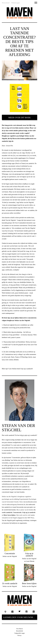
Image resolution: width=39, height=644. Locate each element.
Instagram (27, 612)
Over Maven (19, 629)
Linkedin (34, 612)
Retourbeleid (19, 631)
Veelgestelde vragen (19, 633)
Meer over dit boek (19, 118)
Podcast (5, 612)
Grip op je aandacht (26, 369)
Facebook (12, 612)
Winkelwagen (16, 3)
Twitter (20, 611)
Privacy (19, 635)
